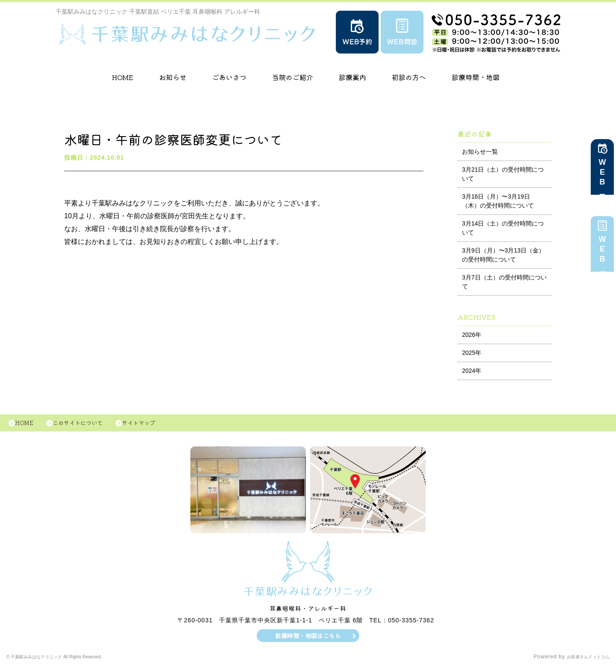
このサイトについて (89, 425)
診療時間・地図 (476, 77)
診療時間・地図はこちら (308, 640)
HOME (123, 77)
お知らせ (173, 77)
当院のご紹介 (293, 77)
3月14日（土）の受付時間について (503, 228)
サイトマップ (158, 425)
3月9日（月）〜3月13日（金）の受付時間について (503, 255)
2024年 (472, 371)
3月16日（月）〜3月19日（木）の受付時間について (498, 201)
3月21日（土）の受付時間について (503, 174)
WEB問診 (602, 253)
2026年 (472, 335)
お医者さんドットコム (582, 661)
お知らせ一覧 (480, 152)
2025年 (472, 353)
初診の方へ (409, 77)
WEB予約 (602, 175)
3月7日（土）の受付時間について (504, 282)
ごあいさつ (229, 77)
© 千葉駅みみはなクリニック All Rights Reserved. (71, 661)
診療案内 (352, 77)
